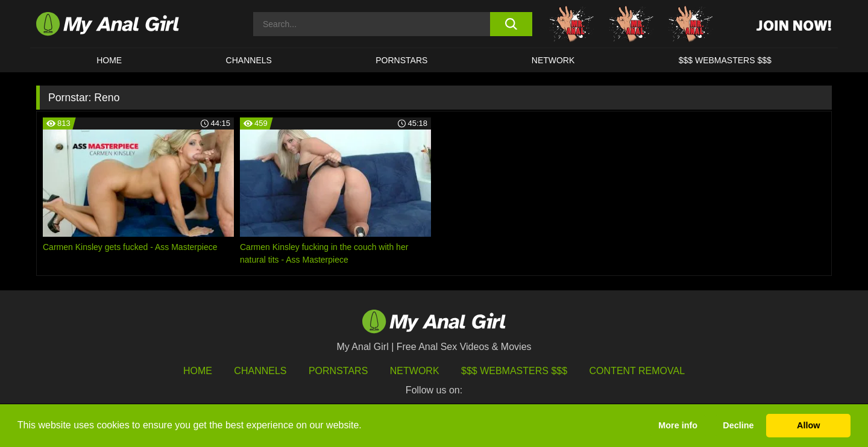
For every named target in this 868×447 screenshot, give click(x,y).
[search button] (511, 24)
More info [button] (678, 425)
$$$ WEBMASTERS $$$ (725, 60)
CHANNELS (249, 60)
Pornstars (401, 60)
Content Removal (637, 371)
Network (553, 60)
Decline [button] (738, 425)
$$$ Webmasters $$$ (514, 371)
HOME (109, 60)
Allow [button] (808, 425)
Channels (260, 371)
